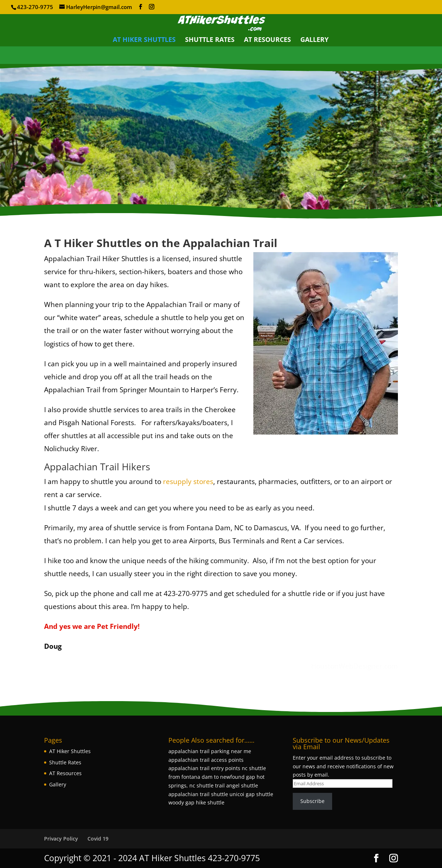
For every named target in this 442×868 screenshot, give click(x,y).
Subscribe (312, 801)
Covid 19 (98, 839)
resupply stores (188, 481)
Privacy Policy (61, 839)
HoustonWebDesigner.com (355, 666)
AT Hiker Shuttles (144, 40)
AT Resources (267, 40)
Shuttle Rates (210, 40)
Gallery (314, 40)
